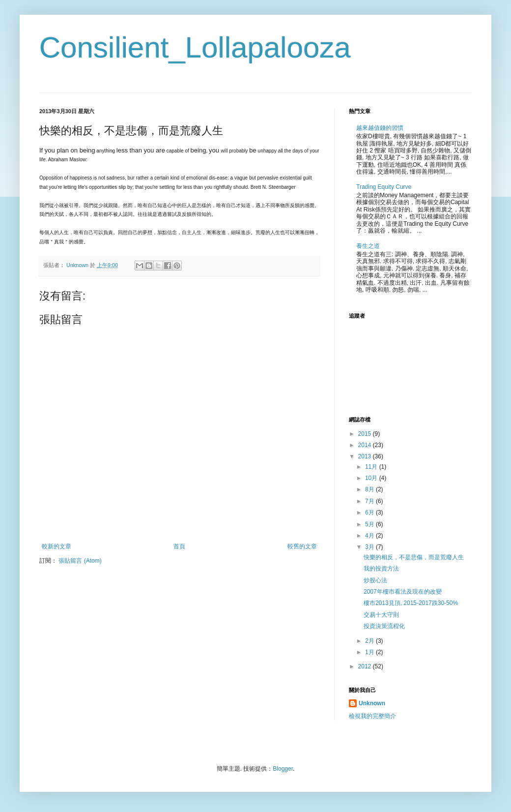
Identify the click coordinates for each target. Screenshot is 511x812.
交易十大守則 (381, 615)
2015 (366, 434)
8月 (370, 489)
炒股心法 (375, 580)
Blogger (283, 769)
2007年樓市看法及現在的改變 (403, 592)
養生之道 (368, 246)
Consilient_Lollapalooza (195, 47)
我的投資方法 (381, 569)
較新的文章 (57, 546)
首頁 (179, 546)
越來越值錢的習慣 (380, 128)
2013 (366, 456)
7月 (370, 501)
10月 (372, 478)
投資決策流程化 (384, 626)
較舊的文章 (302, 546)
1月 (370, 652)
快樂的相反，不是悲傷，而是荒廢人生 (414, 557)
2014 (366, 445)
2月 (370, 641)
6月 (370, 512)
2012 (366, 666)
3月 (370, 547)
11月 (372, 467)
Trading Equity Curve (384, 187)
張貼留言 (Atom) (80, 561)
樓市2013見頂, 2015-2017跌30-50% (411, 603)
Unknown (372, 703)
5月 (370, 524)
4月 (370, 536)
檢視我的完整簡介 (372, 716)
